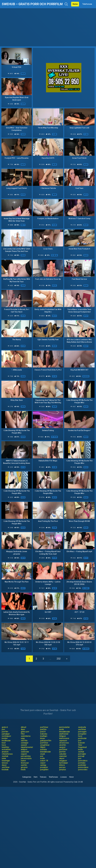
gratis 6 (5, 727)
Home (75, 4)
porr (3, 729)
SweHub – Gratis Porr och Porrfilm (32, 4)
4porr (23, 729)
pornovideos (83, 767)
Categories (27, 777)
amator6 (5, 752)
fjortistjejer (64, 763)
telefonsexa (64, 738)
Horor (71, 777)
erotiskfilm (6, 749)
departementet (27, 747)
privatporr (44, 767)
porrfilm (43, 729)
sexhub (81, 752)
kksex (43, 738)
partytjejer (6, 734)
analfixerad (64, 734)
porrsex (62, 767)
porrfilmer (44, 727)
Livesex (64, 777)
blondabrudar (65, 732)
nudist (23, 761)
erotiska (43, 749)
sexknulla (82, 727)
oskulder (63, 754)
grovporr (24, 767)
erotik (62, 729)
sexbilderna (26, 736)
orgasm (24, 754)
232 (59, 659)
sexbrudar (25, 752)
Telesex (43, 777)
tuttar (4, 758)
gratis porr (25, 732)
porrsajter (82, 754)
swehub (5, 756)
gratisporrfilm (46, 741)
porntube (82, 763)
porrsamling (26, 756)
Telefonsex (87, 4)
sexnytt (24, 745)
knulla (23, 770)
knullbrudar (6, 741)
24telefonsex (7, 754)
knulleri (5, 738)
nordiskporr (6, 736)
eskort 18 (44, 761)
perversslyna (26, 758)
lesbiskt (81, 743)
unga (23, 738)
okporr (62, 758)
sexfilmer (82, 729)
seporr (43, 763)
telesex (5, 763)
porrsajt (81, 756)
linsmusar (25, 763)
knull (4, 743)
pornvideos (83, 761)
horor (80, 736)
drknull (23, 727)
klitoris (62, 765)
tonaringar (6, 761)
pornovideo (83, 770)
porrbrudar (82, 738)
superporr (63, 741)
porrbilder (82, 765)
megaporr (63, 761)
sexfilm (24, 765)
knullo (81, 749)
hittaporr (63, 736)
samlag (43, 765)
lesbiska (44, 734)
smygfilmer (45, 745)
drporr (4, 765)
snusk (43, 754)
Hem (36, 777)
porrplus (63, 770)
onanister (63, 756)
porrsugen (82, 732)
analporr (24, 749)
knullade (5, 770)
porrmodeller (64, 727)
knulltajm (44, 736)
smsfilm (63, 745)
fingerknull (82, 747)
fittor (23, 734)
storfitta (24, 741)
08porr (43, 747)
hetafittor (5, 747)
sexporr (62, 747)
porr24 (43, 732)
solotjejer (25, 743)
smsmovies (64, 743)
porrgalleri (82, 734)
